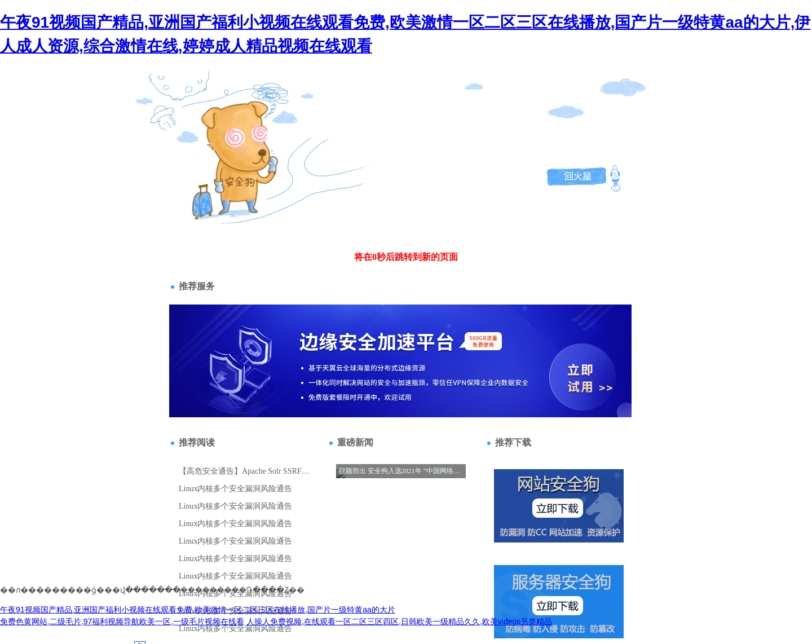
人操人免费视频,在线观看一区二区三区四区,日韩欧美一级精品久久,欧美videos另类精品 (399, 621)
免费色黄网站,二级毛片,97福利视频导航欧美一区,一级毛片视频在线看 (122, 621)
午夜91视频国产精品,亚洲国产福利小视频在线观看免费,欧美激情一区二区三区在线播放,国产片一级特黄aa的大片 (198, 610)
